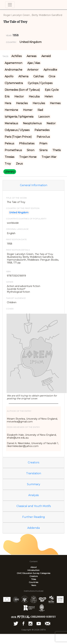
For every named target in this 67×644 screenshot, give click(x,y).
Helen (49, 97)
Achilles (16, 56)
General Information (34, 185)
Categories (45, 573)
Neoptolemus (32, 123)
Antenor (33, 70)
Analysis (33, 495)
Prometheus (13, 150)
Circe (52, 76)
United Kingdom (30, 42)
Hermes (55, 103)
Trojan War (49, 157)
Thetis (57, 150)
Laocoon (44, 117)
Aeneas (31, 56)
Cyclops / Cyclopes (40, 83)
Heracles (22, 103)
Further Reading (34, 517)
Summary (34, 484)
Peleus (9, 143)
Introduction (33, 570)
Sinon (31, 150)
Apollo (9, 76)
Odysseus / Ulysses (17, 130)
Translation (34, 473)
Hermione (11, 110)
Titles (34, 579)
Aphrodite (50, 70)
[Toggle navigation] (10, 5)
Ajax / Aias (34, 63)
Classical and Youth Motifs (34, 506)
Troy (8, 164)
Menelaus (11, 123)
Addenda (33, 528)
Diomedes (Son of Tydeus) (22, 90)
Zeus (19, 164)
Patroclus (43, 137)
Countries (33, 582)
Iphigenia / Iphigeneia (19, 117)
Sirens (43, 150)
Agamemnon (13, 63)
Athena (23, 76)
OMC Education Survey (28, 573)
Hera (8, 103)
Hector (19, 97)
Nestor (51, 123)
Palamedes (42, 130)
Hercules (39, 103)
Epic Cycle (52, 90)
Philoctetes (27, 143)
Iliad (40, 110)
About (34, 567)
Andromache (13, 70)
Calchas (38, 76)
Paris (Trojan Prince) (18, 137)
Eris (7, 97)
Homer (28, 110)
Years (34, 585)
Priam (43, 143)
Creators (33, 462)
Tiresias (9, 157)
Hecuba (34, 97)
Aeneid (46, 56)
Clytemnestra (14, 83)
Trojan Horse (28, 157)
